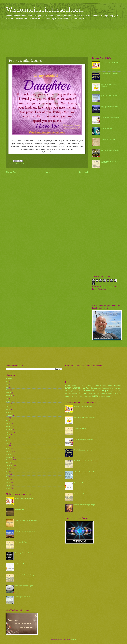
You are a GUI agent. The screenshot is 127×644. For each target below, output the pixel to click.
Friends (94, 388)
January (8, 393)
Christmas (98, 385)
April (7, 387)
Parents (22, 164)
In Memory (111, 388)
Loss (88, 391)
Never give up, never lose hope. (25, 531)
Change (81, 385)
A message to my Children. (23, 597)
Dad (105, 385)
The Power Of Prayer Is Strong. (25, 575)
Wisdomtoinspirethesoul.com (45, 9)
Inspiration (118, 388)
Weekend (84, 396)
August (8, 404)
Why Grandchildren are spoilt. (24, 586)
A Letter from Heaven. (108, 139)
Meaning (101, 390)
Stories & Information (108, 394)
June (7, 418)
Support (68, 396)
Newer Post (11, 172)
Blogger (73, 640)
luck (96, 391)
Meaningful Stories (112, 391)
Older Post (83, 172)
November (9, 429)
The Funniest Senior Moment (110, 117)
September (9, 432)
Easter (110, 385)
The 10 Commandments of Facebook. (86, 461)
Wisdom (96, 396)
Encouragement (73, 388)
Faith (84, 388)
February (8, 424)
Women (103, 396)
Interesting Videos (77, 391)
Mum (120, 391)
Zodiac (108, 396)
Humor (104, 388)
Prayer (90, 394)
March (8, 390)
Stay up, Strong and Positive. (110, 150)
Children (16, 164)
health (99, 388)
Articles (67, 385)
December (9, 379)
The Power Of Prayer (21, 542)
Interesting (68, 391)
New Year (68, 394)
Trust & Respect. (106, 128)
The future (74, 396)
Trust (79, 396)
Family (88, 388)
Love (92, 391)
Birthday (74, 386)
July (7, 381)
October (8, 463)
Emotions (118, 385)
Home (47, 172)
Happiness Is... (19, 509)
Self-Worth (97, 393)
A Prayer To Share (80, 428)
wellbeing (89, 396)
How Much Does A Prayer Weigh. (85, 505)
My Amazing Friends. (21, 564)
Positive (83, 393)
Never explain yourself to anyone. (25, 553)
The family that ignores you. (110, 73)
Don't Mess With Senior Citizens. (85, 417)
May (7, 384)
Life (84, 390)
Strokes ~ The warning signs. (110, 62)
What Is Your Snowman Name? (84, 472)
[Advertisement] (63, 38)
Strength (118, 393)
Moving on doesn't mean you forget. (26, 520)
